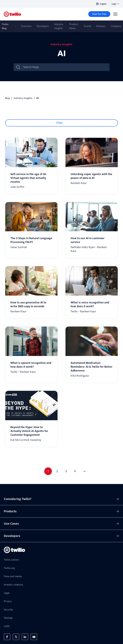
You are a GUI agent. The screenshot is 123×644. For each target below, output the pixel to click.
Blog (7, 98)
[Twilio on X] (16, 637)
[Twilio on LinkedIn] (25, 637)
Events (88, 26)
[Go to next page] (84, 471)
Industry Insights (59, 26)
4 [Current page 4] (75, 471)
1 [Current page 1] (48, 471)
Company (116, 26)
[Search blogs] (65, 67)
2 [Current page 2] (57, 471)
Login (115, 4)
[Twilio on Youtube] (34, 637)
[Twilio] (12, 14)
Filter (60, 123)
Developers (43, 26)
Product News (74, 26)
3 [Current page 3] (66, 471)
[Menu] (115, 14)
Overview (26, 26)
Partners (101, 26)
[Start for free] (99, 14)
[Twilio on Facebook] (7, 637)
